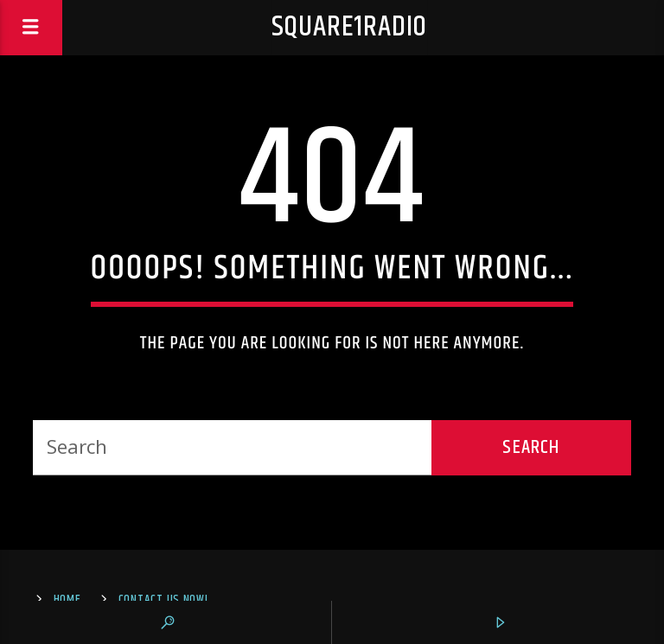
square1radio (350, 27)
